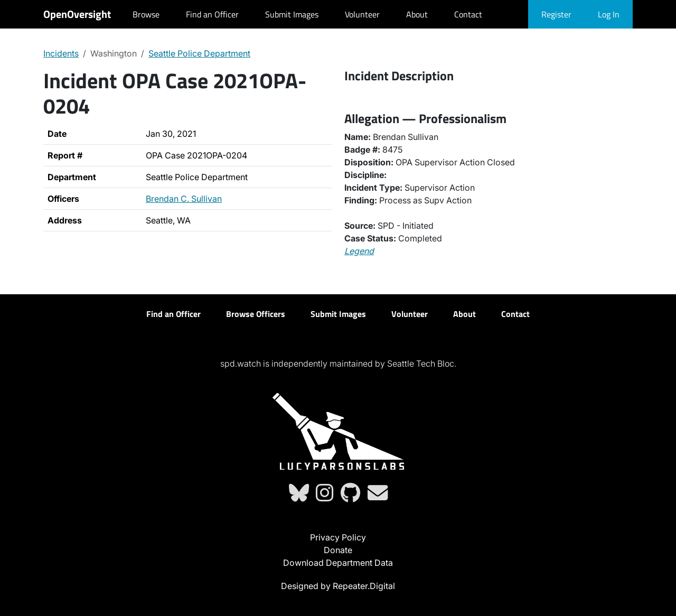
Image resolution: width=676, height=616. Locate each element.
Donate (338, 550)
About (417, 14)
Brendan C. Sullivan (184, 199)
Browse (146, 14)
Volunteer (362, 14)
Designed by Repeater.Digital (338, 586)
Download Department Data (338, 563)
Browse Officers (256, 314)
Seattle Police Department (199, 53)
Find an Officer (212, 14)
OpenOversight (77, 14)
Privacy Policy (338, 537)
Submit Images (292, 14)
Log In (609, 14)
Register (556, 14)
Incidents (61, 53)
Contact (468, 14)
